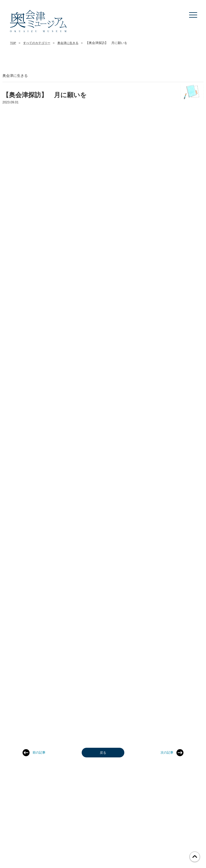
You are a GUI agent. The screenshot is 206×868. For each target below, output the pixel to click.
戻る (103, 752)
